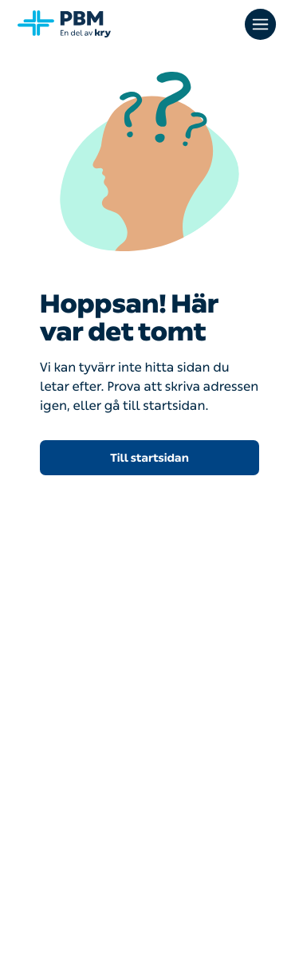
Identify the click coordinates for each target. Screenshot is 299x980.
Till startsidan (149, 458)
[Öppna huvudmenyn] (262, 24)
